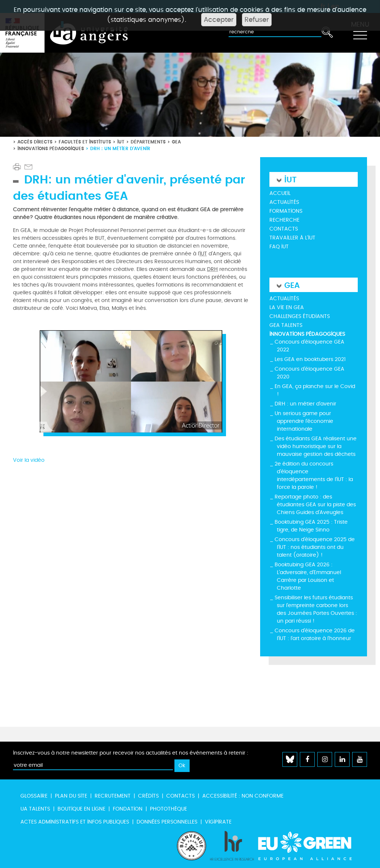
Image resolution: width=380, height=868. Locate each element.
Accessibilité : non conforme (243, 796)
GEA (176, 142)
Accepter (219, 20)
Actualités (284, 202)
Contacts (284, 229)
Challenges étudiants (300, 316)
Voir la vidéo (29, 460)
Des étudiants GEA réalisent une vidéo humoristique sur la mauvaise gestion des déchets (316, 446)
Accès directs (35, 142)
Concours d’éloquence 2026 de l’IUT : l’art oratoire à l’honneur (315, 635)
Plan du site (71, 796)
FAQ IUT (279, 247)
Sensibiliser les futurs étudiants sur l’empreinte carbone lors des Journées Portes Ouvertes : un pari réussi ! (316, 609)
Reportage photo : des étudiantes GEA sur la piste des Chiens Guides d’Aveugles (315, 505)
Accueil (280, 193)
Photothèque (168, 809)
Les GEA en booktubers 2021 (310, 359)
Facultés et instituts (85, 142)
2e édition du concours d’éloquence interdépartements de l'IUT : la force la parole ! (314, 476)
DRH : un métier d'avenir (305, 404)
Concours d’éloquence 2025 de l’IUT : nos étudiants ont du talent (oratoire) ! (315, 547)
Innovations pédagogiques (51, 148)
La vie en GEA (287, 307)
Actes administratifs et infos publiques (75, 822)
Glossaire (34, 796)
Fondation (128, 809)
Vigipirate (218, 822)
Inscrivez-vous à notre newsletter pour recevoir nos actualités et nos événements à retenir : (131, 753)
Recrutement (113, 796)
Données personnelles (167, 822)
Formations (286, 211)
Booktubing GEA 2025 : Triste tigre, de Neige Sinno (311, 526)
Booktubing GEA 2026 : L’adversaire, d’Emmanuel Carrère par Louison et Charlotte (308, 576)
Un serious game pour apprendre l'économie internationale (304, 421)
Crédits (148, 796)
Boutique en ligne (81, 809)
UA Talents (35, 809)
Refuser (257, 20)
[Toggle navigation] (360, 33)
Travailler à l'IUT (292, 238)
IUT (121, 142)
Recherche (284, 220)
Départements (148, 142)
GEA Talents (286, 325)
